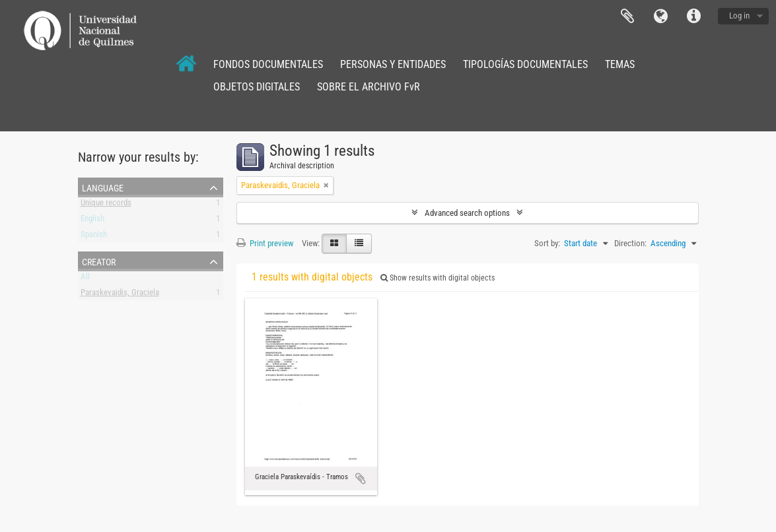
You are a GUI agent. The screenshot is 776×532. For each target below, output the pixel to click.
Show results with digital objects (438, 278)
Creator (99, 261)
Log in (739, 16)
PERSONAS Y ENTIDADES (393, 64)
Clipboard (627, 17)
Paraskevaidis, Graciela (120, 295)
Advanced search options (467, 213)
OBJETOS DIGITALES (257, 87)
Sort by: (547, 243)
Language (660, 17)
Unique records (106, 205)
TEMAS (620, 64)
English (92, 221)
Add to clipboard (361, 479)
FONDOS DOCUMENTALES (268, 64)
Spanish (94, 237)
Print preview (265, 243)
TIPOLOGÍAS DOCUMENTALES (525, 64)
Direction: (630, 243)
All (85, 279)
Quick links (693, 17)
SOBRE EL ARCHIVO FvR (369, 87)
